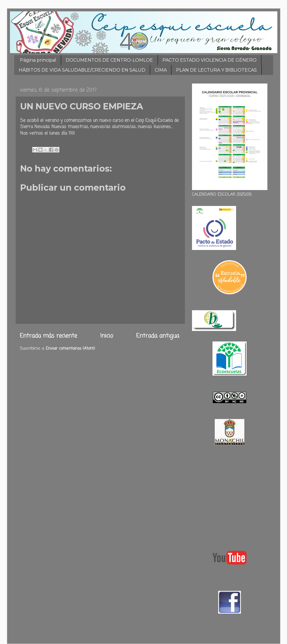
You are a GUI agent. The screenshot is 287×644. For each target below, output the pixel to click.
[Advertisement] (230, 497)
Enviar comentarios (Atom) (70, 349)
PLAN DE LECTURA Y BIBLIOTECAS (216, 70)
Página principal (38, 60)
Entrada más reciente (48, 336)
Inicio (107, 336)
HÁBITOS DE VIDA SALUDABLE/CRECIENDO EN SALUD (82, 70)
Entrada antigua (158, 336)
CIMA (161, 70)
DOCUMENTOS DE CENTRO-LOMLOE (109, 60)
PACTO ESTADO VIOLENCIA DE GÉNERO (209, 60)
